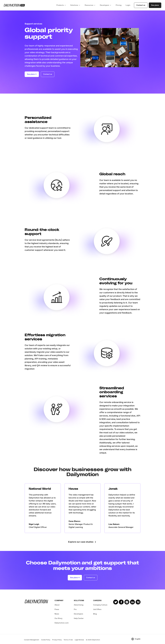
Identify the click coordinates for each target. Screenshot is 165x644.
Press (57, 609)
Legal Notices (79, 640)
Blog (95, 614)
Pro (75, 609)
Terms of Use (68, 640)
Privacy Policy (57, 640)
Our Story (58, 618)
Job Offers (97, 609)
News (57, 614)
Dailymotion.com (62, 623)
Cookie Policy (46, 640)
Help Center (79, 618)
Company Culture (100, 605)
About (57, 605)
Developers (78, 614)
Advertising (79, 605)
